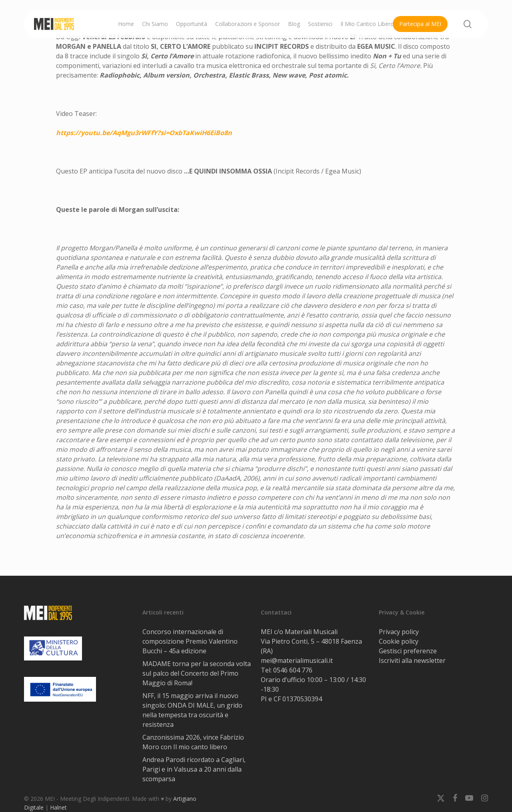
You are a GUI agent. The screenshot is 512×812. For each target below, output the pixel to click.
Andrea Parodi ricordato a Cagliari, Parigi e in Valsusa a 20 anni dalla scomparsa (194, 769)
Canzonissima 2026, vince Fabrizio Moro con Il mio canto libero (193, 742)
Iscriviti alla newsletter (412, 660)
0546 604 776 (293, 670)
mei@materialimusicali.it (297, 660)
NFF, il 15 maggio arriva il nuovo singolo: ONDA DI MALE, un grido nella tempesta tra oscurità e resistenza (192, 710)
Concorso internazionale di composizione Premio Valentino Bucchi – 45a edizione (190, 641)
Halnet (58, 807)
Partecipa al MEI (420, 24)
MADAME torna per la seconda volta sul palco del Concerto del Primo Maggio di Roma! (197, 673)
